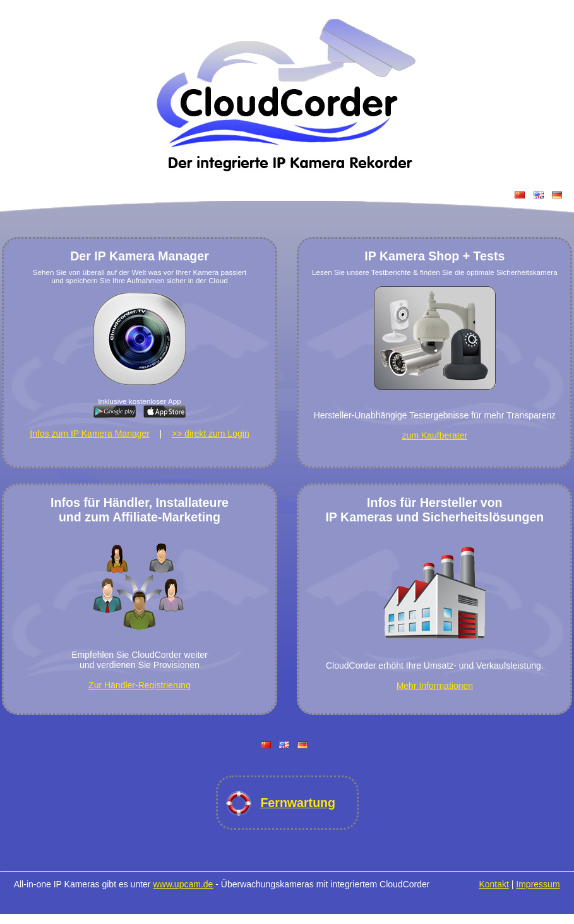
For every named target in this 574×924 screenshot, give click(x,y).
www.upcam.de (183, 884)
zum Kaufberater (435, 435)
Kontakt (493, 884)
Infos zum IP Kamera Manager (90, 434)
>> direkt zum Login (211, 434)
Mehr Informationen (435, 686)
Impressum (538, 884)
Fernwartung (298, 803)
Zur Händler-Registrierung (140, 685)
